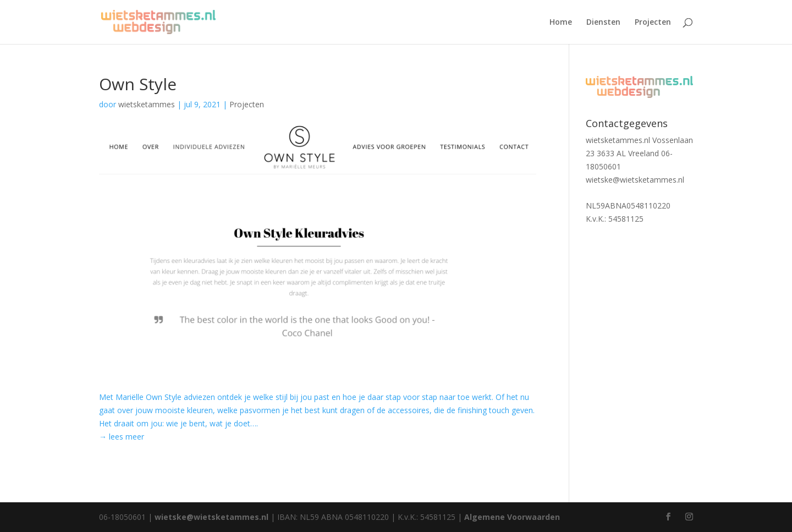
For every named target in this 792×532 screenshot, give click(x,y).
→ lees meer (122, 437)
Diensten (603, 23)
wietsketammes (147, 104)
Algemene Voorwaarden (512, 517)
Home (561, 23)
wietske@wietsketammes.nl (635, 180)
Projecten (653, 23)
